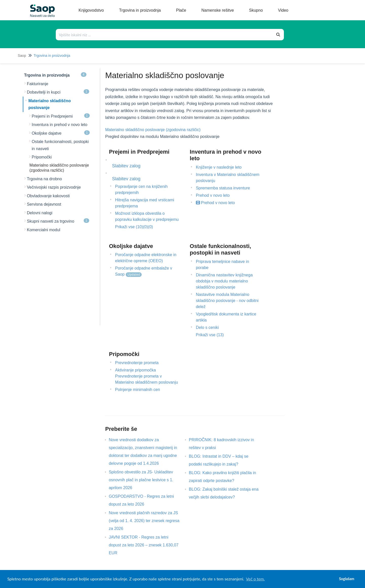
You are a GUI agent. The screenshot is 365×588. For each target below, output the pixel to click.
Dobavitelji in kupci (58, 92)
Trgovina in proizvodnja (52, 56)
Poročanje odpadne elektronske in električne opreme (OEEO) (146, 258)
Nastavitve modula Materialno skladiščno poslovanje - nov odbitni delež (227, 301)
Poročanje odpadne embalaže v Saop (144, 271)
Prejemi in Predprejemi (61, 116)
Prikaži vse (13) (210, 335)
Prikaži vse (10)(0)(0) (134, 227)
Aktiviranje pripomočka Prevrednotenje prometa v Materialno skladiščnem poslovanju (147, 376)
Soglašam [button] (346, 579)
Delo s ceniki (207, 327)
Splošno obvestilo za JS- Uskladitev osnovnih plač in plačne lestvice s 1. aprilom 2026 (141, 480)
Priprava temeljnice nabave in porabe (223, 265)
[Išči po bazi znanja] (165, 35)
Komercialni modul (44, 230)
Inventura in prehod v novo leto (60, 125)
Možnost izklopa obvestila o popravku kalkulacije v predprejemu (147, 216)
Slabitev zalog (126, 166)
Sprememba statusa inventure (223, 188)
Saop (22, 56)
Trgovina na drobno (44, 179)
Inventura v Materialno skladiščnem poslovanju (228, 178)
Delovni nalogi (40, 213)
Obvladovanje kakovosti (48, 196)
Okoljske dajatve (61, 133)
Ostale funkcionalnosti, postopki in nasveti (60, 145)
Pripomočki (42, 157)
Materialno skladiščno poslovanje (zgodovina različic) (153, 130)
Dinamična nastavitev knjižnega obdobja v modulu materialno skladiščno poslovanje (224, 281)
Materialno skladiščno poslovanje (50, 104)
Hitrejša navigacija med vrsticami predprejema (145, 203)
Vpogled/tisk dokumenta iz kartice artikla (226, 317)
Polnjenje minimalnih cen (138, 390)
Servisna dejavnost (44, 204)
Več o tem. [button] (255, 579)
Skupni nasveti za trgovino (58, 221)
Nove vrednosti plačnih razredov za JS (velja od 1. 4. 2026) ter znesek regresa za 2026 (144, 521)
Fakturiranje (38, 84)
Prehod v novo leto (213, 195)
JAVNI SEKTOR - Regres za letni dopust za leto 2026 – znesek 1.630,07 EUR (144, 545)
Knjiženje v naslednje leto (219, 167)
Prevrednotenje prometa (137, 363)
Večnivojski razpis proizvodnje (54, 187)
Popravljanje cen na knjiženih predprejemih (141, 190)
